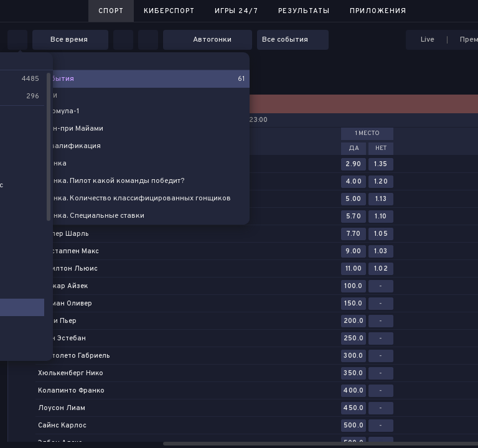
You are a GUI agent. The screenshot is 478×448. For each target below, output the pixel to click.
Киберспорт (169, 11)
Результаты (304, 11)
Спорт (111, 11)
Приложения (378, 11)
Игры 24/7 (237, 11)
